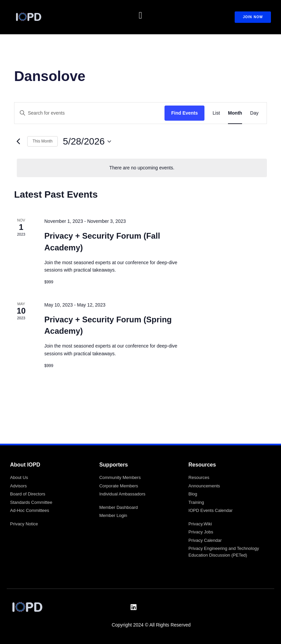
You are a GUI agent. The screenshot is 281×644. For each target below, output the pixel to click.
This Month (42, 141)
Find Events (184, 113)
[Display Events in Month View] (235, 113)
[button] (140, 15)
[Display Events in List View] (216, 113)
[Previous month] (18, 142)
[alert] (142, 168)
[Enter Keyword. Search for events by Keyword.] (89, 113)
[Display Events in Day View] (254, 113)
